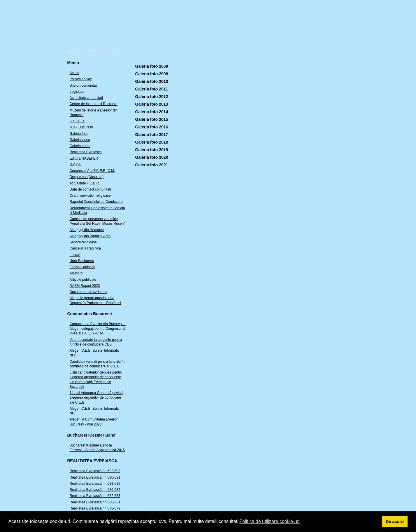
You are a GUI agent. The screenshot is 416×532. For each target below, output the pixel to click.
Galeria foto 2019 (152, 150)
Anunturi (76, 273)
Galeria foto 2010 (152, 81)
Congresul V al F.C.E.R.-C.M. (92, 171)
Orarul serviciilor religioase (90, 196)
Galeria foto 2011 (152, 89)
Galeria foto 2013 (152, 104)
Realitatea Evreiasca (86, 152)
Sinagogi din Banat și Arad (90, 236)
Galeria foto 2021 (152, 165)
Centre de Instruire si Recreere (94, 104)
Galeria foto (79, 134)
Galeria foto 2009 (152, 66)
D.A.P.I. (76, 165)
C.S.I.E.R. (77, 121)
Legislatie (77, 92)
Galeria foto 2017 (152, 135)
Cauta (73, 51)
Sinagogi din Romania (87, 230)
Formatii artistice (83, 267)
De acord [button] (395, 521)
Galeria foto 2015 (152, 119)
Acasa (74, 73)
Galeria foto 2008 (152, 74)
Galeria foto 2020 (152, 157)
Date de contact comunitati (90, 189)
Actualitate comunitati (86, 98)
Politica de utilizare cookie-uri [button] (270, 521)
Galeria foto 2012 (152, 97)
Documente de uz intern (88, 292)
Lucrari (75, 255)
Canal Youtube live (103, 51)
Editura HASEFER (84, 158)
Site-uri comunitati (84, 86)
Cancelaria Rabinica (85, 248)
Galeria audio (80, 146)
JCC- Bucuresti (81, 127)
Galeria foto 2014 (152, 112)
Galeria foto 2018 (152, 142)
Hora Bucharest (82, 261)
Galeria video (80, 140)
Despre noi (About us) (87, 177)
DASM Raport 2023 (85, 286)
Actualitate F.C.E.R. (85, 183)
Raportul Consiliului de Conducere (96, 202)
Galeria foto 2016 (152, 127)
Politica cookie (81, 79)
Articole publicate (83, 280)
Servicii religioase (83, 242)
